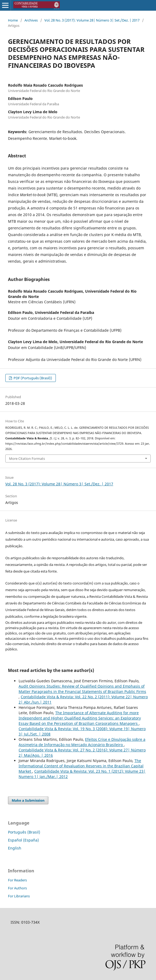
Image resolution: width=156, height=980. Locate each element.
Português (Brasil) (24, 832)
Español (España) (23, 840)
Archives (31, 20)
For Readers (17, 880)
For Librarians (19, 896)
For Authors (17, 888)
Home (13, 20)
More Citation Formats (27, 459)
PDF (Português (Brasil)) (32, 378)
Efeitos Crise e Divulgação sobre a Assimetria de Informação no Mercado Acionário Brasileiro (82, 742)
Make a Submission (28, 800)
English (15, 848)
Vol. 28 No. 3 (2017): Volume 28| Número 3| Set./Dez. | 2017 (92, 20)
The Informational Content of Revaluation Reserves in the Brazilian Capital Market (81, 766)
